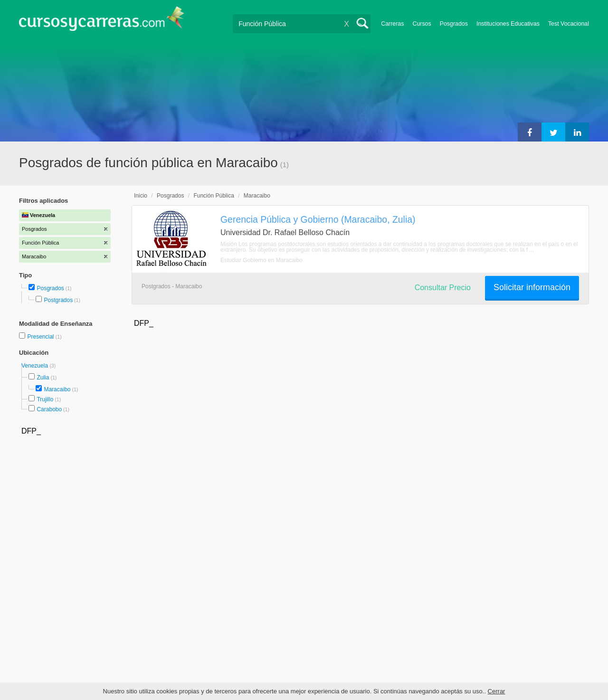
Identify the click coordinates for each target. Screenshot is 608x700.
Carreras (392, 24)
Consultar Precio (443, 288)
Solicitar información (532, 287)
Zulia (43, 378)
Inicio (141, 196)
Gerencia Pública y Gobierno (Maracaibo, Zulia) (318, 219)
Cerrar (497, 691)
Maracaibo (57, 389)
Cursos (422, 24)
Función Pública (214, 196)
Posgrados (454, 24)
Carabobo (49, 409)
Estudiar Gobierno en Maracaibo (261, 260)
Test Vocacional (569, 24)
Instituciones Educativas (508, 24)
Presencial (41, 337)
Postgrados (58, 300)
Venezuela (35, 366)
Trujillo (45, 399)
